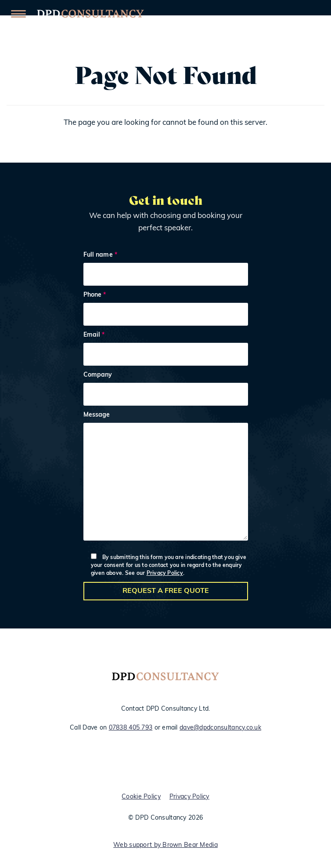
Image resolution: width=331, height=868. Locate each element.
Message (166, 478)
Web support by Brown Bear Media (165, 845)
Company (166, 390)
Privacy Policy (165, 574)
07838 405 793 (131, 728)
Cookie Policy (141, 797)
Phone (166, 310)
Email (166, 350)
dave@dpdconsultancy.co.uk (220, 728)
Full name (166, 270)
